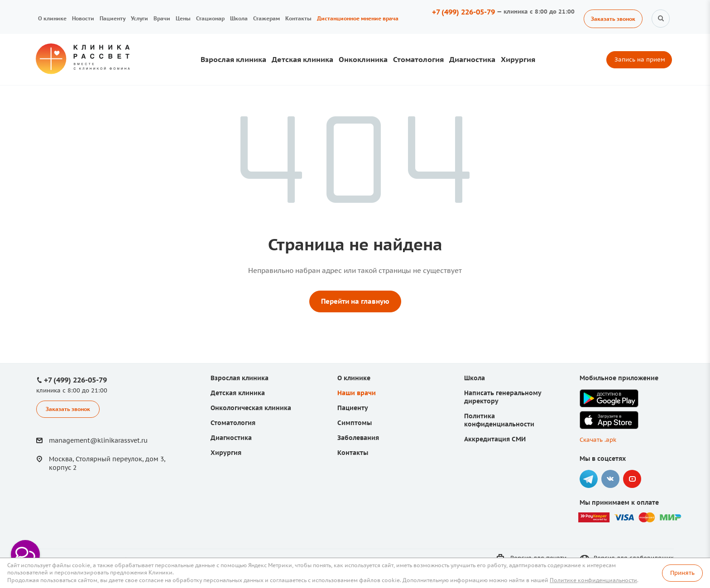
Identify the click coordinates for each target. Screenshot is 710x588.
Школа (239, 18)
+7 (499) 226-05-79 (463, 12)
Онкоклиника (363, 59)
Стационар (210, 18)
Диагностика (472, 59)
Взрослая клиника (233, 59)
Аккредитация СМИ (495, 439)
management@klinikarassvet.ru (98, 440)
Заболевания (358, 438)
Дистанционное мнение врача (358, 18)
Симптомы (355, 423)
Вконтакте (610, 479)
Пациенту (113, 18)
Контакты (298, 18)
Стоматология (418, 59)
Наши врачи (357, 393)
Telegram (589, 479)
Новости (83, 18)
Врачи (162, 18)
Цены (183, 18)
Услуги (139, 18)
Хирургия (518, 59)
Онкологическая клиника (251, 408)
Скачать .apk (598, 440)
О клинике (52, 18)
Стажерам (266, 18)
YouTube (632, 479)
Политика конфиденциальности (499, 420)
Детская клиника (302, 59)
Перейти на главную (355, 301)
